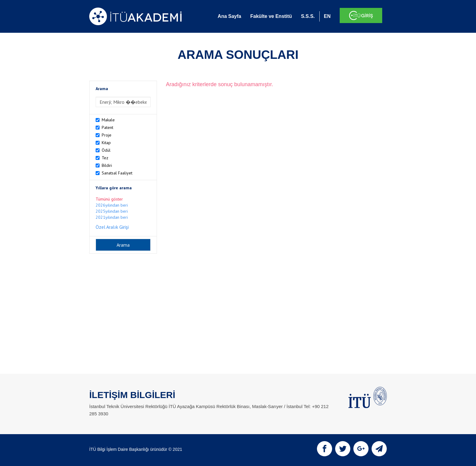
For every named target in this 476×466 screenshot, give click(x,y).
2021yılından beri (112, 217)
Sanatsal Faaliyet (117, 173)
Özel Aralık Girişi (112, 227)
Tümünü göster (109, 199)
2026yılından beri (112, 205)
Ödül (106, 150)
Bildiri (107, 165)
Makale (108, 120)
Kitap (106, 143)
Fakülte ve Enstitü (271, 16)
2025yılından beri (112, 211)
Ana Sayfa (229, 16)
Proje (107, 135)
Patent (107, 127)
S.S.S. (308, 16)
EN (327, 16)
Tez (105, 158)
